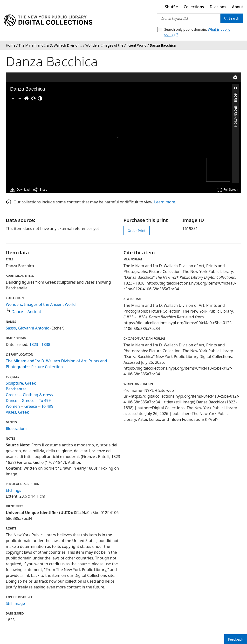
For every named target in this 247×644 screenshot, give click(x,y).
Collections (194, 7)
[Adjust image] (40, 98)
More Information (235, 95)
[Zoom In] (13, 98)
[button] (236, 88)
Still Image (15, 603)
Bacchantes (16, 389)
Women (13, 406)
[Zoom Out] (20, 98)
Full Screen (228, 190)
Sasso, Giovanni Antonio (28, 328)
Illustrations (17, 429)
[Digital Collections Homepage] (48, 21)
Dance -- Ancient (26, 312)
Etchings (14, 490)
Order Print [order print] (137, 231)
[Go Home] (27, 98)
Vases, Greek (17, 412)
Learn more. (165, 202)
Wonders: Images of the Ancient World (41, 304)
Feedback (236, 639)
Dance (11, 401)
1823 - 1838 (40, 344)
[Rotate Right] (33, 98)
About (238, 7)
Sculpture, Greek (21, 383)
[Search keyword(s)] (189, 18)
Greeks (12, 395)
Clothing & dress (38, 395)
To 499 (45, 401)
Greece (28, 401)
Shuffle (172, 7)
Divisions (218, 7)
